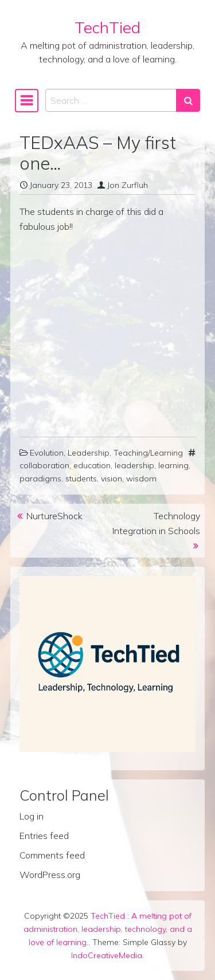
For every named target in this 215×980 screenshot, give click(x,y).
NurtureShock (54, 516)
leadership (134, 465)
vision (112, 479)
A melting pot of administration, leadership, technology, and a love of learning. (108, 929)
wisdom (141, 479)
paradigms (40, 479)
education (92, 465)
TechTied (107, 27)
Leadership (89, 453)
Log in (32, 816)
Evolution (47, 453)
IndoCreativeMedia (107, 955)
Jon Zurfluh (128, 185)
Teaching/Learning (148, 453)
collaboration (44, 465)
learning (173, 465)
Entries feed (44, 836)
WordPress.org (50, 875)
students (81, 479)
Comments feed (52, 855)
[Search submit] (188, 100)
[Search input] (111, 100)
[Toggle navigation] (27, 100)
